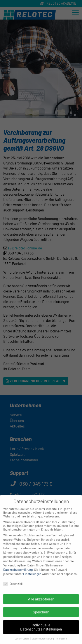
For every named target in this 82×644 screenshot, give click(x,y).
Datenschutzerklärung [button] (43, 641)
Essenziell (13, 586)
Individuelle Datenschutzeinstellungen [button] (41, 629)
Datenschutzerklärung (18, 572)
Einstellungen (32, 576)
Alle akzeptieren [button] (41, 601)
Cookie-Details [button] (22, 641)
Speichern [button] (41, 614)
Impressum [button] (62, 641)
